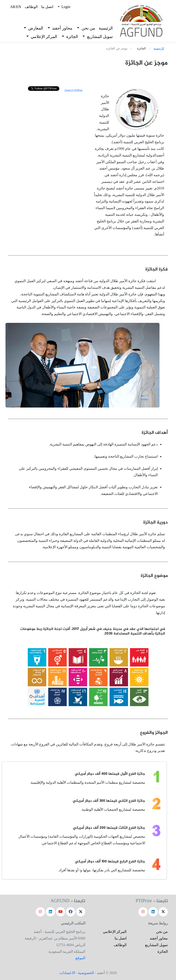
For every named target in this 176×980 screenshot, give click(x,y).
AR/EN (16, 7)
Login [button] (65, 7)
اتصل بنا (47, 7)
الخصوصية (86, 973)
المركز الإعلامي (115, 932)
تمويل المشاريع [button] (99, 37)
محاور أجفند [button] (62, 28)
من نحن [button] (88, 28)
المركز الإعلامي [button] (43, 37)
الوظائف (31, 7)
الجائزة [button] (71, 37)
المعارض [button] (35, 28)
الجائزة (163, 952)
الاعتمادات (67, 973)
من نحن (162, 932)
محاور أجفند (159, 938)
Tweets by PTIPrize (73, 90)
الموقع (80, 958)
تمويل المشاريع (156, 945)
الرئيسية (106, 28)
